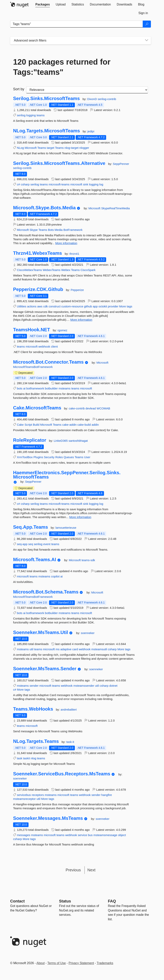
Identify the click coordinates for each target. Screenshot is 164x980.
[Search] (147, 24)
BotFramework (73, 230)
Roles (59, 457)
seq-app (22, 544)
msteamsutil (99, 649)
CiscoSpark (88, 270)
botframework (35, 388)
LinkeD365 (61, 441)
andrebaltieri (69, 709)
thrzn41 (74, 254)
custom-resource (72, 306)
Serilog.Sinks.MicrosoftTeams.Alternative (59, 163)
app (95, 306)
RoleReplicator (30, 440)
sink (86, 184)
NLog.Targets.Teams (36, 741)
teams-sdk (88, 560)
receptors (38, 795)
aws (40, 306)
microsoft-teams (59, 184)
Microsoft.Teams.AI (35, 560)
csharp (25, 184)
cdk (45, 306)
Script (28, 425)
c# (18, 184)
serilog (21, 115)
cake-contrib (77, 408)
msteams (65, 388)
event (47, 544)
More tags (126, 306)
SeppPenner (121, 164)
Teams (42, 148)
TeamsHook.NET (32, 330)
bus (90, 835)
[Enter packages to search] (77, 24)
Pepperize (77, 290)
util (31, 649)
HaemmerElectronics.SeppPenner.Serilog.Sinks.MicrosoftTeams (67, 475)
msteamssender (84, 686)
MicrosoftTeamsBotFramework (33, 367)
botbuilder (51, 388)
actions (32, 306)
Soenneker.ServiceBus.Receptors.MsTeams (62, 774)
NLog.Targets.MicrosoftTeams (47, 131)
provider (113, 306)
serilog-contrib (107, 99)
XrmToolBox (25, 457)
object (122, 835)
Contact (17, 901)
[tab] (43, 5)
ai (24, 388)
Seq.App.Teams (30, 527)
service (82, 835)
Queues (69, 457)
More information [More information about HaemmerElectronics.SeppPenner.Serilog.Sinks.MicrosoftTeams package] (80, 517)
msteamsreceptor (24, 799)
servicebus (24, 795)
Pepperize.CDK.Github (38, 289)
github (88, 306)
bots (20, 388)
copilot (55, 576)
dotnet (113, 686)
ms (58, 649)
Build (36, 425)
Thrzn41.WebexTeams (38, 253)
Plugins (38, 457)
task (20, 758)
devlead (91, 408)
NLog (20, 148)
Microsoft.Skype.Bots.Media (44, 208)
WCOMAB (103, 408)
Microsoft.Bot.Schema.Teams (46, 592)
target (50, 148)
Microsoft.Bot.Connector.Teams (48, 362)
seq (31, 544)
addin (95, 425)
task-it (70, 742)
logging (31, 115)
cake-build (84, 425)
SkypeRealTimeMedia (116, 208)
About (41, 963)
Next (91, 870)
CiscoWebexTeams (29, 270)
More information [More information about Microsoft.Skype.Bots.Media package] (66, 243)
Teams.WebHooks (33, 709)
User (87, 457)
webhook (44, 346)
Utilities (22, 306)
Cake (20, 425)
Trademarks (105, 963)
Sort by (19, 89)
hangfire (107, 795)
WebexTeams (52, 270)
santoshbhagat (78, 441)
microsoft (76, 184)
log (101, 184)
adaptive (66, 649)
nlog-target (72, 148)
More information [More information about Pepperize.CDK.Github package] (81, 320)
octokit (103, 306)
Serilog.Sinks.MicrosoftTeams (46, 98)
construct (55, 306)
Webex (66, 270)
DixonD (92, 99)
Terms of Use (56, 963)
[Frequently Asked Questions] (112, 901)
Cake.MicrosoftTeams (37, 408)
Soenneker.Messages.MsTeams (48, 818)
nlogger (84, 148)
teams (41, 115)
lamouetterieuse (66, 528)
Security (49, 457)
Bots (51, 230)
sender (34, 686)
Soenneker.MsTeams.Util (41, 632)
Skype (34, 230)
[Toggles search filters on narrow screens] (147, 41)
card (75, 649)
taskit (26, 758)
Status (65, 901)
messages (23, 835)
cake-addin (69, 425)
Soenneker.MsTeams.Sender (45, 669)
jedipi (91, 131)
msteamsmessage (105, 835)
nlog (33, 758)
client (54, 346)
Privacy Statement (81, 963)
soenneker (88, 633)
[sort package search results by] (87, 90)
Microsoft (31, 148)
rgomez (62, 330)
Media (59, 230)
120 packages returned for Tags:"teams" (62, 67)
